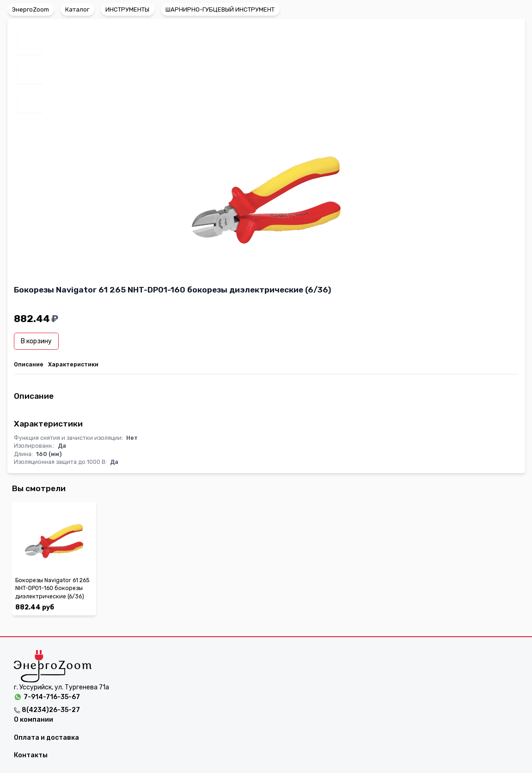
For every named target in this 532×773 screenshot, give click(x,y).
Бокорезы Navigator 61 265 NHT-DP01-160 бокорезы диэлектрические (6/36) (52, 588)
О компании (34, 720)
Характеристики (73, 365)
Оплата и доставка (46, 738)
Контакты (31, 755)
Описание (29, 365)
